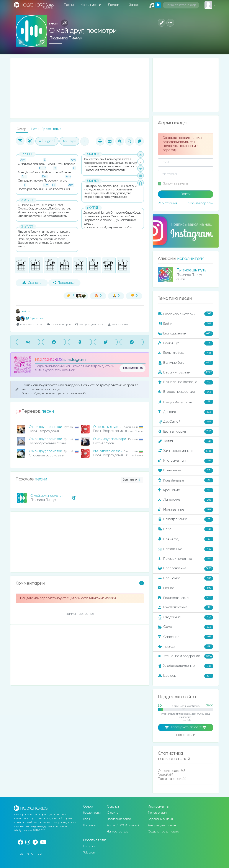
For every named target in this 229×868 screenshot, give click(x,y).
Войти (186, 194)
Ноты (35, 129)
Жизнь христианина (186, 451)
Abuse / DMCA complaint (124, 825)
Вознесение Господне (186, 382)
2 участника (35, 318)
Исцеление (186, 471)
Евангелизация (186, 432)
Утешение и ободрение (186, 656)
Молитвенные (186, 510)
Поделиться (64, 283)
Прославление (186, 569)
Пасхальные (186, 549)
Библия (186, 324)
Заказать (136, 5)
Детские (186, 412)
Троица (186, 647)
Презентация (51, 129)
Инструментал (186, 461)
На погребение (186, 519)
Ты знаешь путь (191, 270)
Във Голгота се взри (108, 451)
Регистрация (168, 203)
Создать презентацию (163, 832)
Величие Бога (186, 363)
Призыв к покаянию (186, 559)
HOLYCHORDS (49, 360)
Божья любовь (186, 353)
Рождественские (186, 598)
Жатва (186, 441)
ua (39, 854)
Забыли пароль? (201, 203)
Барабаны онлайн (160, 819)
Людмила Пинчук (66, 38)
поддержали (186, 735)
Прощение (186, 578)
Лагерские (186, 500)
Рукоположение (186, 608)
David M (23, 312)
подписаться (133, 368)
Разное (186, 588)
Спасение (186, 637)
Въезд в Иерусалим (186, 402)
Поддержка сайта (119, 819)
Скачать (32, 283)
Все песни (132, 480)
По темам (90, 825)
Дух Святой (186, 422)
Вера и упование (186, 373)
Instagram (90, 846)
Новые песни (92, 813)
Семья (186, 627)
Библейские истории (186, 314)
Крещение (186, 490)
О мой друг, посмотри (45, 427)
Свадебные (186, 617)
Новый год (186, 539)
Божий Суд (186, 343)
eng (30, 854)
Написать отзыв (117, 832)
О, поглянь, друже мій (109, 427)
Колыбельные (186, 480)
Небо (186, 529)
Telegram (90, 853)
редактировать (108, 385)
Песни (69, 5)
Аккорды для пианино (163, 825)
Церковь (186, 676)
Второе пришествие (186, 392)
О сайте (113, 813)
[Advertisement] (80, 88)
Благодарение (186, 334)
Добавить (115, 5)
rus (21, 854)
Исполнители (91, 5)
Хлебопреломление (186, 666)
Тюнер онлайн (158, 813)
